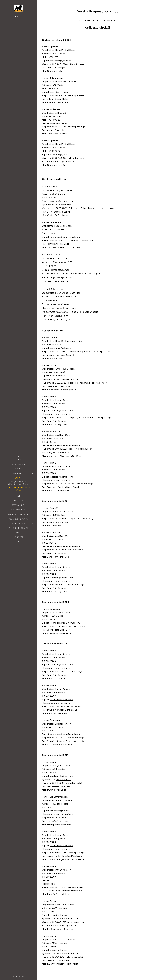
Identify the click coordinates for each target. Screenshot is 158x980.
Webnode (23, 976)
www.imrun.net (64, 414)
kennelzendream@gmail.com (65, 445)
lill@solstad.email (59, 123)
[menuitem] (19, 460)
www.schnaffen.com (66, 814)
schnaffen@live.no (59, 811)
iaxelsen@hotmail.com (61, 411)
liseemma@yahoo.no (61, 61)
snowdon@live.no (59, 92)
